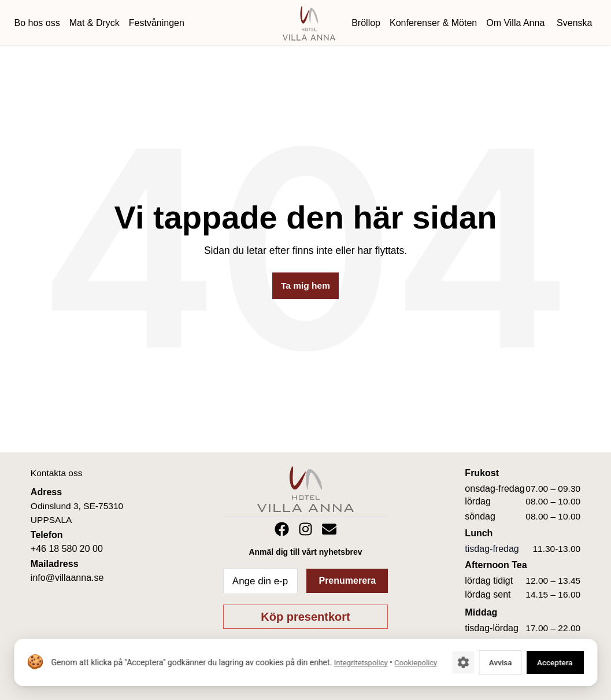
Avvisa (490, 662)
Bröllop (366, 23)
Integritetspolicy (360, 656)
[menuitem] (573, 23)
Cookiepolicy (72, 668)
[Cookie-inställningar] (450, 662)
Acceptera (551, 662)
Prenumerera (347, 581)
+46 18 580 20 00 (67, 549)
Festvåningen (157, 23)
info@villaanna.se (67, 578)
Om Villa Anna (515, 23)
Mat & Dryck (95, 23)
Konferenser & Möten (433, 23)
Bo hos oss (37, 23)
